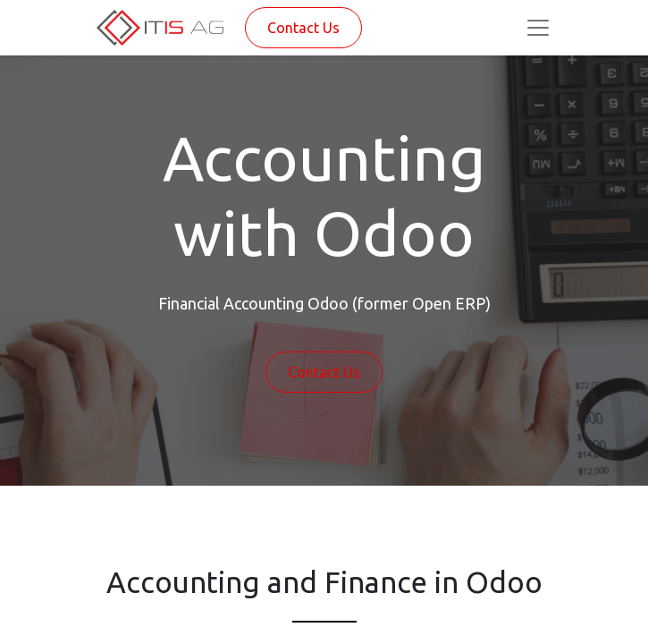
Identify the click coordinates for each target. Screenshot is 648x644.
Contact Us (303, 28)
